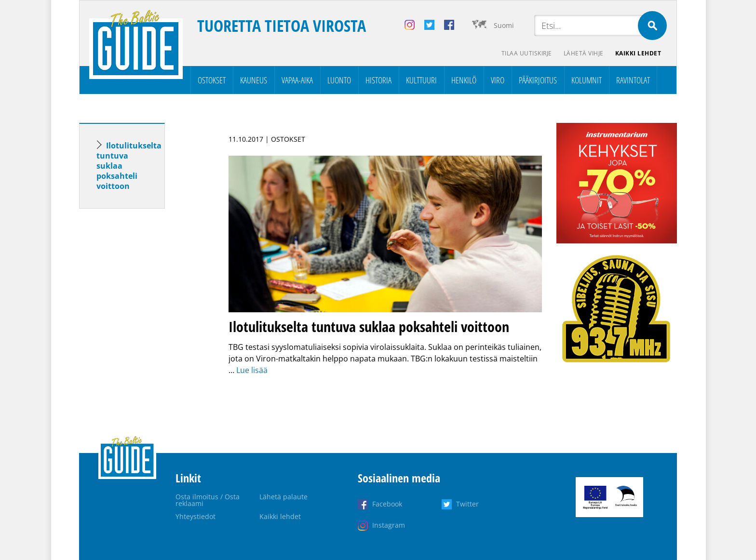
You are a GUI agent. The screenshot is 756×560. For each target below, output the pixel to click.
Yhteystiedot (196, 516)
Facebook (387, 504)
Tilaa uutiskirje (527, 53)
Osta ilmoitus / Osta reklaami (208, 500)
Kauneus (254, 80)
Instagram (389, 525)
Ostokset (212, 80)
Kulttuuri (421, 80)
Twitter (467, 504)
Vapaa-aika (297, 80)
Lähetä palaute (283, 497)
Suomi (504, 25)
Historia (378, 80)
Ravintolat (633, 80)
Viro (498, 80)
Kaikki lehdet (638, 53)
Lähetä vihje (584, 53)
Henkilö (464, 80)
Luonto (339, 80)
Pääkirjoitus (538, 80)
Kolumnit (587, 80)
